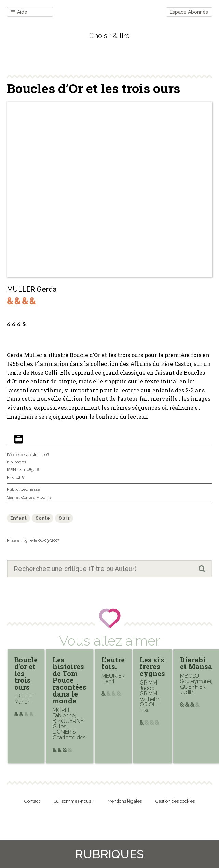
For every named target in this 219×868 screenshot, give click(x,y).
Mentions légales (125, 801)
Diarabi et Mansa (196, 663)
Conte (43, 518)
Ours (64, 518)
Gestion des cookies (175, 801)
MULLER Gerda (32, 289)
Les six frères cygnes (152, 666)
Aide (19, 12)
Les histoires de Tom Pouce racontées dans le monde (70, 680)
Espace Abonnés (189, 12)
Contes (28, 497)
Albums (44, 497)
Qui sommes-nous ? (74, 801)
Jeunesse (31, 489)
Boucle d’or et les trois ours (26, 673)
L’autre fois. (113, 663)
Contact (32, 801)
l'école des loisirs (23, 455)
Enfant (18, 518)
